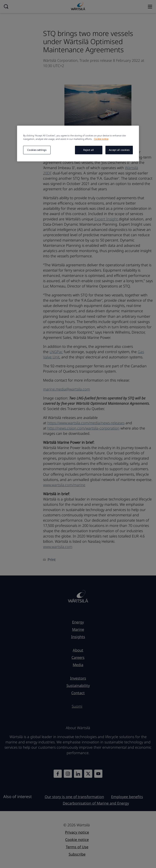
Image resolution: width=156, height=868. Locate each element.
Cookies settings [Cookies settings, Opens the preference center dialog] (37, 150)
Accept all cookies (119, 150)
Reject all (89, 150)
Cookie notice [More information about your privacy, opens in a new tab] (101, 139)
